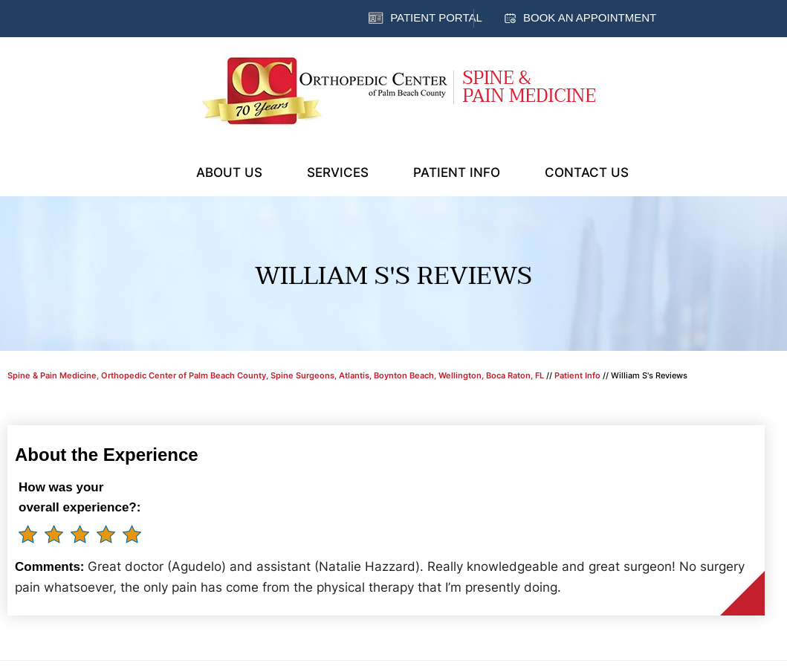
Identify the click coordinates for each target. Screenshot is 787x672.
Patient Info (457, 172)
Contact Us (587, 172)
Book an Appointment (590, 17)
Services (338, 172)
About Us (229, 172)
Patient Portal (436, 17)
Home (155, 171)
